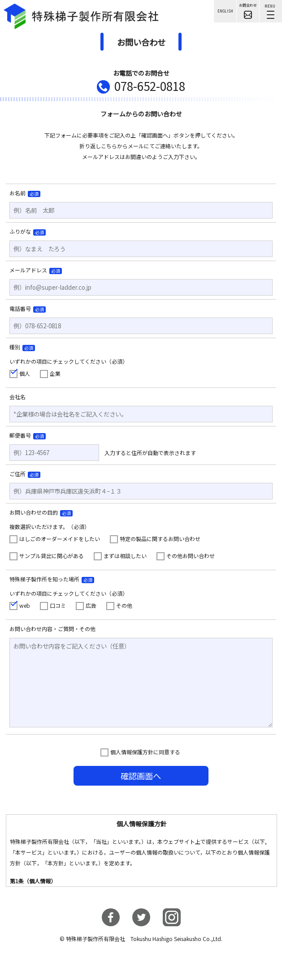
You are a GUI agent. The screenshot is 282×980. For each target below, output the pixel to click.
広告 (91, 605)
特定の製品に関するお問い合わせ (160, 539)
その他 (124, 605)
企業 (55, 373)
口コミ (58, 605)
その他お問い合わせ (191, 556)
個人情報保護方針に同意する (145, 752)
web (25, 605)
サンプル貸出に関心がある (52, 556)
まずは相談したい (125, 556)
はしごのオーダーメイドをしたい (60, 539)
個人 (25, 373)
